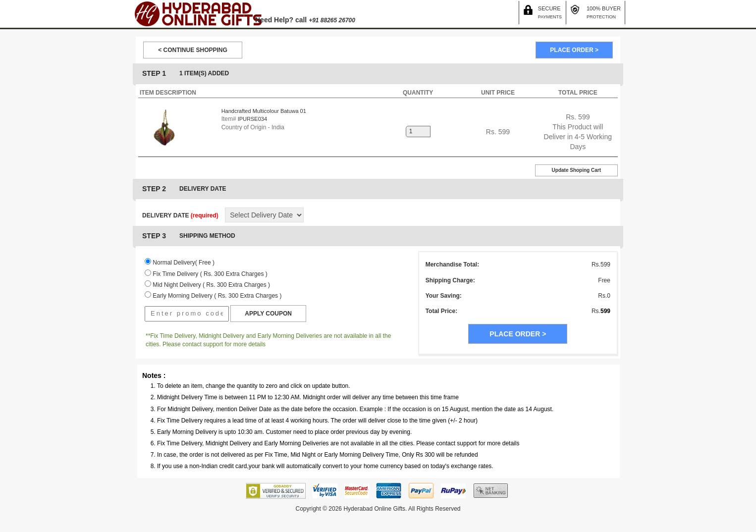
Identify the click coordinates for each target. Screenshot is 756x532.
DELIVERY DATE (180, 215)
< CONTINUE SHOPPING (193, 50)
